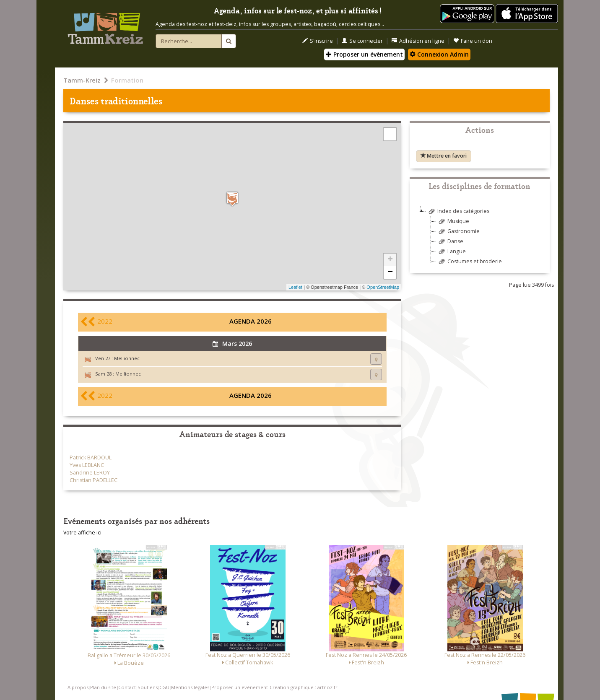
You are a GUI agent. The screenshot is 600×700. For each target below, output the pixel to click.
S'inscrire (318, 41)
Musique (453, 222)
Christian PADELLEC (94, 480)
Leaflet (295, 287)
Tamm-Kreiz (82, 80)
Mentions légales (190, 687)
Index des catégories (458, 211)
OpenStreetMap (383, 287)
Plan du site (103, 687)
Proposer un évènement (364, 54)
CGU (164, 687)
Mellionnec (127, 358)
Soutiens (148, 687)
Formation (127, 80)
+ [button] (390, 260)
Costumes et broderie (469, 262)
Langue (451, 252)
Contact (127, 687)
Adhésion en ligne (418, 41)
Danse (450, 242)
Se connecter (362, 41)
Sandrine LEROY (90, 473)
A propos (78, 687)
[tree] (480, 240)
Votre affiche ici (82, 533)
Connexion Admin (439, 54)
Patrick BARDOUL (91, 458)
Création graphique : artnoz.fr (304, 687)
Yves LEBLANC (87, 465)
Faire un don (473, 41)
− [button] (390, 272)
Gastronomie (458, 232)
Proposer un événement (240, 687)
